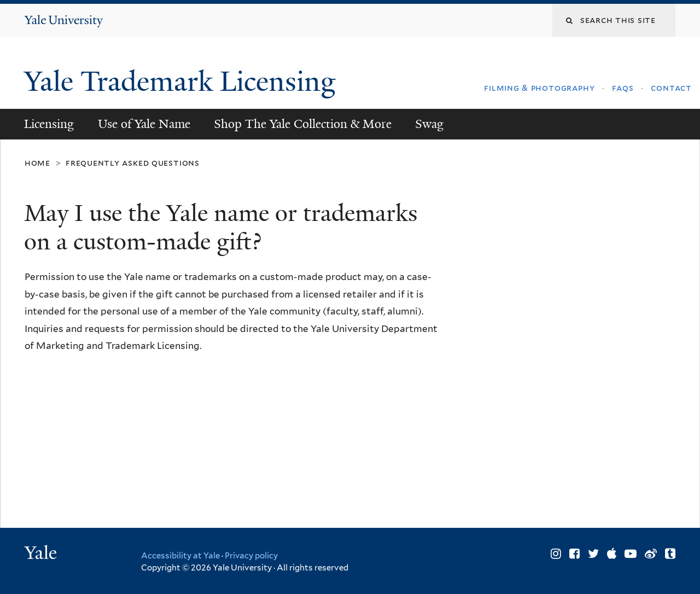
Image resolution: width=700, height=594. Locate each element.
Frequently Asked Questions (133, 163)
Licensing (49, 124)
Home (37, 163)
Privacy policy (251, 556)
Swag (429, 124)
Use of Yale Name (144, 124)
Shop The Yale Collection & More (303, 124)
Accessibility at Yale (180, 556)
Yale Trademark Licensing (183, 81)
